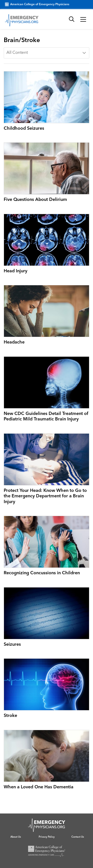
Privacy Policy (47, 837)
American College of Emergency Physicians (37, 4)
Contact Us (78, 837)
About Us (16, 837)
